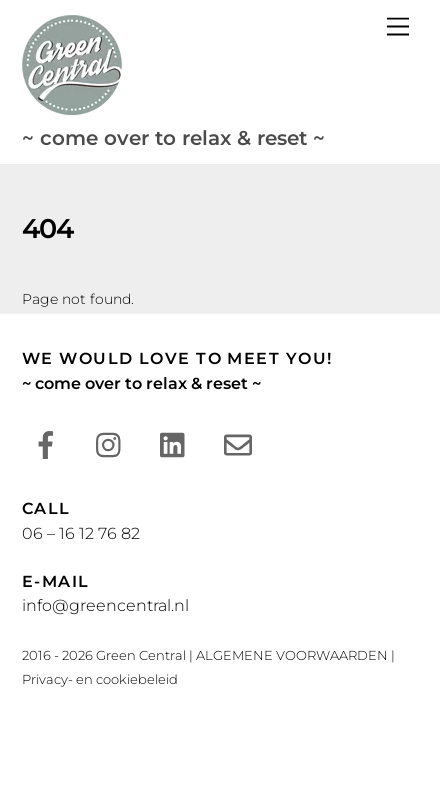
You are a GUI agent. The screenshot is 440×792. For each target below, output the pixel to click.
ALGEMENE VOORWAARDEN (292, 655)
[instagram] (113, 444)
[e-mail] (241, 444)
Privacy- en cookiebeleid (100, 679)
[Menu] (398, 27)
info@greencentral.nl (105, 605)
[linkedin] (177, 444)
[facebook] (49, 444)
